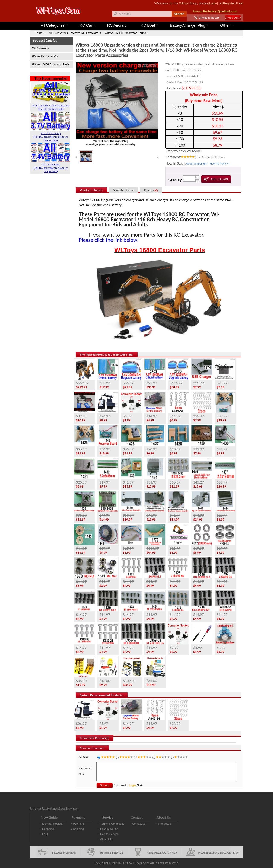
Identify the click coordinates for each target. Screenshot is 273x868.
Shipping (78, 829)
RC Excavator (41, 48)
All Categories (54, 25)
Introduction (165, 824)
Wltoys (184, 3)
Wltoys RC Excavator (45, 56)
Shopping (48, 829)
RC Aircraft (118, 25)
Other (226, 25)
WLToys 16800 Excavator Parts (160, 250)
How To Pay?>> (220, 164)
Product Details (91, 190)
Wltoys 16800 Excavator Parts (51, 64)
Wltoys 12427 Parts (160, 19)
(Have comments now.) (210, 157)
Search (179, 14)
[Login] (213, 3)
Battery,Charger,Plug (189, 25)
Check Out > (233, 18)
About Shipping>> (197, 164)
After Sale (106, 839)
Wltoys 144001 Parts (141, 19)
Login (132, 785)
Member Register (53, 824)
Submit (105, 785)
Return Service (109, 834)
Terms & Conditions (112, 824)
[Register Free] (233, 3)
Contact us (139, 824)
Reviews (151, 190)
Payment (78, 824)
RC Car (87, 25)
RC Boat (149, 25)
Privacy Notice (109, 829)
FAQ (45, 834)
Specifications (123, 190)
